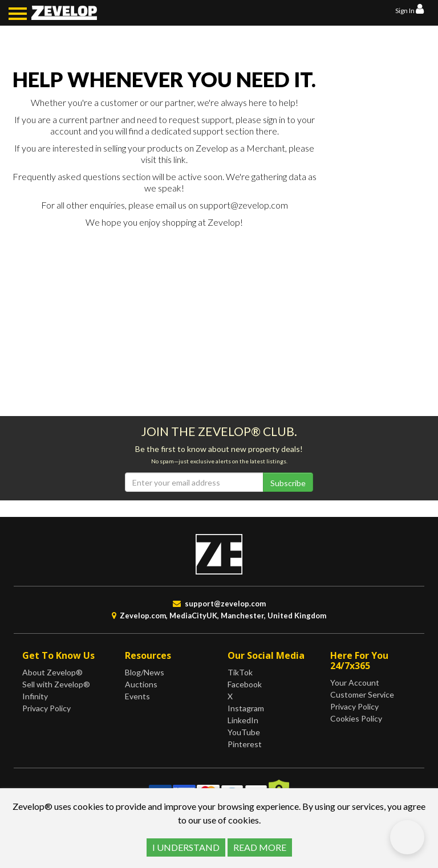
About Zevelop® (52, 672)
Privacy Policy (46, 708)
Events (137, 696)
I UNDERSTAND (186, 847)
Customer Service (362, 694)
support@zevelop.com (244, 205)
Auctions (141, 684)
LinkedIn (243, 720)
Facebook (245, 684)
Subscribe (288, 483)
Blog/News (145, 672)
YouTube (244, 732)
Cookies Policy (356, 718)
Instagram (246, 708)
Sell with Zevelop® (56, 684)
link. (181, 159)
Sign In (409, 11)
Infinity (35, 696)
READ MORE (260, 847)
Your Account (355, 682)
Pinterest (245, 744)
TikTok (240, 672)
